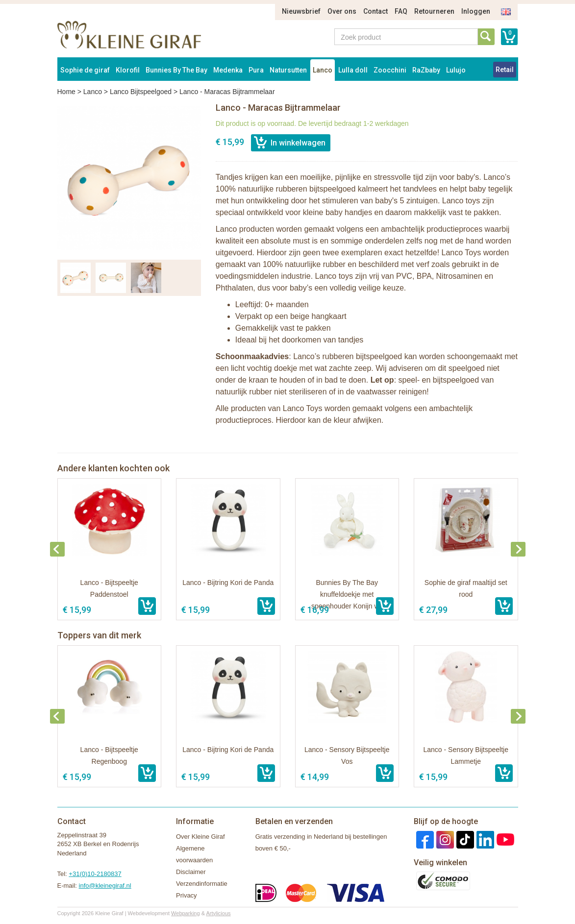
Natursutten (288, 70)
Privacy (187, 895)
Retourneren (434, 11)
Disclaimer (191, 872)
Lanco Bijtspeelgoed (141, 92)
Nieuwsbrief (301, 11)
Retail (505, 70)
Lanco (323, 70)
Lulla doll (353, 70)
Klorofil (128, 70)
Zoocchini (390, 70)
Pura (256, 70)
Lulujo (456, 70)
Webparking (186, 913)
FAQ (401, 11)
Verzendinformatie (202, 884)
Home (66, 92)
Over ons (342, 11)
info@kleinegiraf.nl (105, 886)
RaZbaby (426, 70)
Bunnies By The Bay (176, 70)
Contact (375, 11)
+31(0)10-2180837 (95, 874)
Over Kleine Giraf (200, 837)
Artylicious (218, 913)
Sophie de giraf (85, 70)
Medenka (228, 70)
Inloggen (476, 11)
